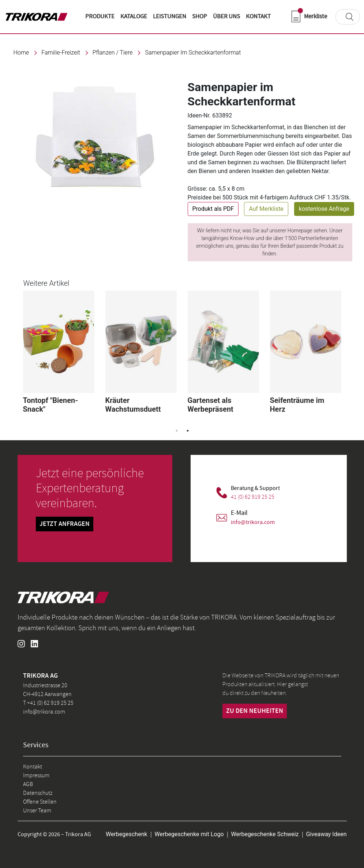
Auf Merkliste (266, 209)
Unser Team (37, 811)
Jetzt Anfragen (65, 524)
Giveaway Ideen (327, 834)
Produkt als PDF (213, 209)
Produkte (100, 16)
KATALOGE (134, 16)
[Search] (348, 17)
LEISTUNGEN (170, 16)
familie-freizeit (61, 53)
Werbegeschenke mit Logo (189, 834)
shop (200, 16)
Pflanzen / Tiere (112, 53)
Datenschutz (38, 793)
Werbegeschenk (127, 834)
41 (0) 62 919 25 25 (253, 497)
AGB (28, 784)
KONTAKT (258, 16)
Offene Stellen (40, 802)
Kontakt (33, 767)
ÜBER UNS (226, 16)
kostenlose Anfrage (324, 209)
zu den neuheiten (255, 711)
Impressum (36, 775)
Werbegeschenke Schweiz (265, 834)
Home (21, 53)
